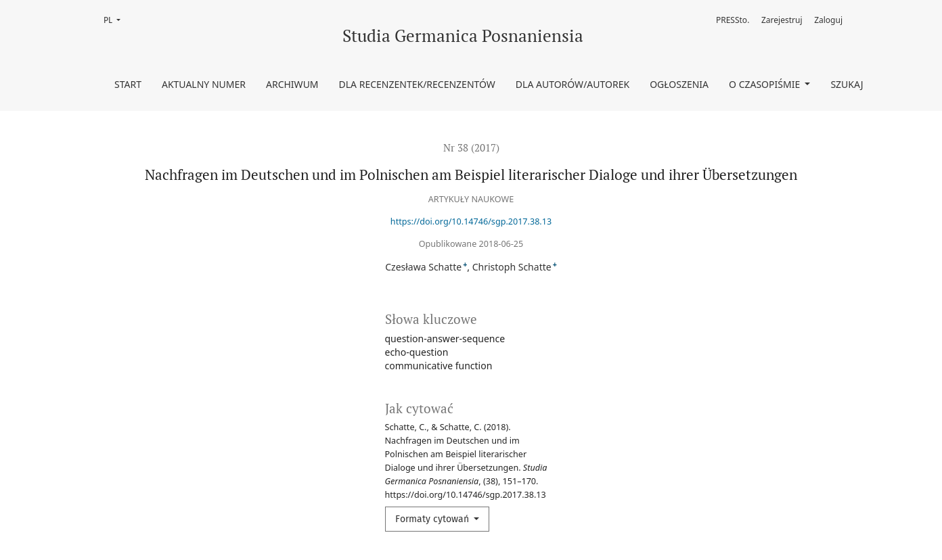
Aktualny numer (204, 84)
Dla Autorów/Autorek (573, 84)
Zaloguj (828, 20)
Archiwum (292, 84)
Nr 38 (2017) (471, 147)
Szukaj (847, 84)
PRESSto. (733, 20)
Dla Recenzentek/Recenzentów (417, 84)
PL (116, 19)
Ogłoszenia (679, 84)
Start (128, 84)
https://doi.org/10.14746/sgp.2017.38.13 (471, 221)
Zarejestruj (782, 20)
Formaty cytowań (433, 519)
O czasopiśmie (766, 84)
